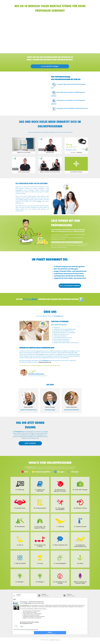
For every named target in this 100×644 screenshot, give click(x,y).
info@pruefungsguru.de (45, 362)
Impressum (57, 640)
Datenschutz (52, 640)
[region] (50, 33)
